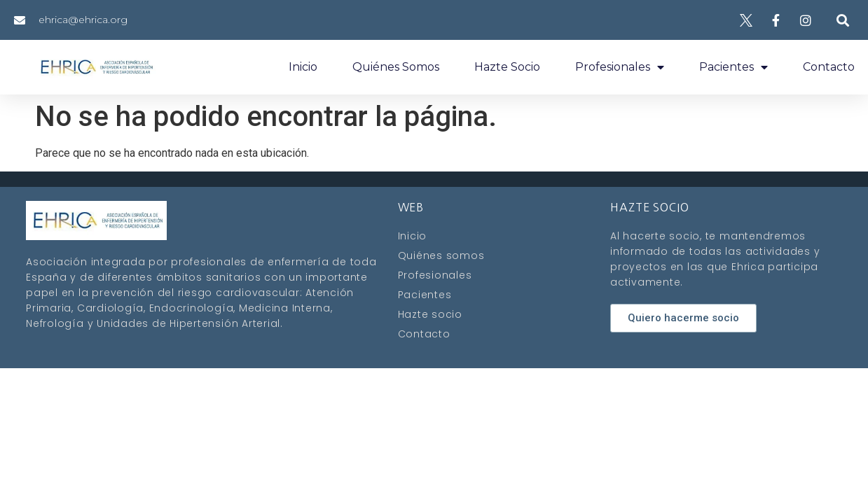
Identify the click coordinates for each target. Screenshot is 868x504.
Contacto (829, 67)
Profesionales (620, 67)
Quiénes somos (396, 67)
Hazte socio (507, 67)
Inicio (303, 67)
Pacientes (733, 67)
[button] (843, 20)
